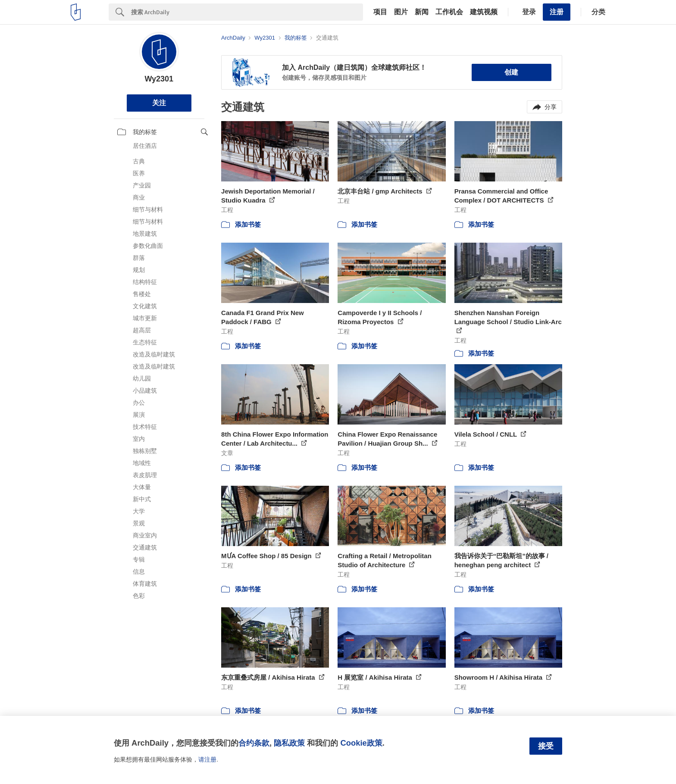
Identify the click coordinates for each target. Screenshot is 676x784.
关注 (159, 103)
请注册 (207, 759)
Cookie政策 (361, 743)
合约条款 (254, 743)
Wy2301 (159, 79)
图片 (401, 12)
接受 (546, 746)
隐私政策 (289, 743)
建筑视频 (484, 12)
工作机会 (449, 12)
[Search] (247, 12)
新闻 (422, 12)
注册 (557, 12)
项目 (380, 12)
